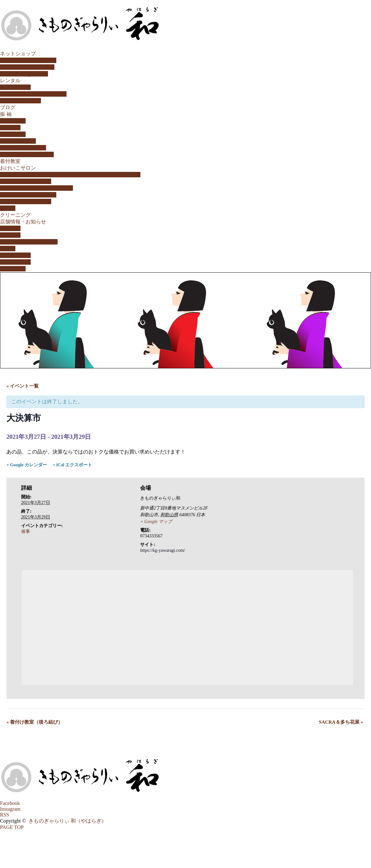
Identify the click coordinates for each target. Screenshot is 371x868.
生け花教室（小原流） (26, 181)
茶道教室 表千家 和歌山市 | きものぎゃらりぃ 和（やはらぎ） (70, 175)
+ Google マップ (156, 522)
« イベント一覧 (23, 386)
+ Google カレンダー (27, 465)
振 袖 (6, 114)
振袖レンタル (15, 87)
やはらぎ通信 (15, 262)
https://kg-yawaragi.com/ (162, 550)
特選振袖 (10, 128)
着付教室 (10, 161)
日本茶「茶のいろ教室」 (28, 195)
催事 (26, 531)
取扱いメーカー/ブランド (29, 242)
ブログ (8, 107)
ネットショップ (18, 54)
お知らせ (10, 228)
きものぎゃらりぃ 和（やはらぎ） (67, 821)
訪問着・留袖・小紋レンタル (33, 94)
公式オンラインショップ (28, 60)
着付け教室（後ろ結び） (35, 722)
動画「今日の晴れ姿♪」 (27, 154)
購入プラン (13, 134)
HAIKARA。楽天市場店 (27, 67)
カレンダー (13, 269)
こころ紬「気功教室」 (26, 201)
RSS (4, 815)
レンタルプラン (18, 141)
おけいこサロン (18, 168)
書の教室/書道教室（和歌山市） (36, 188)
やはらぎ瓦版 (15, 255)
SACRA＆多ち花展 (341, 722)
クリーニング (15, 215)
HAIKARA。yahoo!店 (24, 74)
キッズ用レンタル (20, 101)
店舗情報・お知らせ (23, 222)
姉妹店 (8, 249)
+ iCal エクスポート (72, 465)
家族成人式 (13, 121)
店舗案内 (10, 235)
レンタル (10, 80)
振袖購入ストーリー (23, 148)
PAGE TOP (12, 827)
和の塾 (8, 208)
